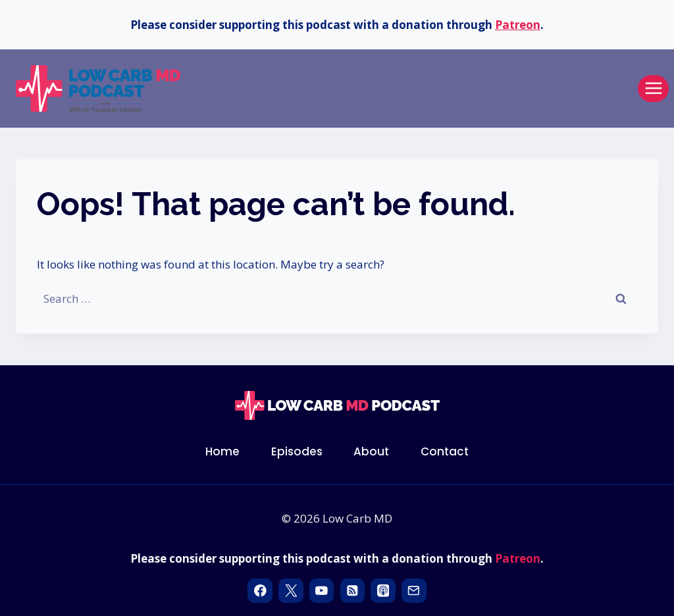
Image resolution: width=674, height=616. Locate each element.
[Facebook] (260, 591)
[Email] (414, 591)
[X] (291, 591)
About (371, 451)
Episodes (297, 451)
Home (222, 451)
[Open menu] (653, 89)
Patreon (518, 25)
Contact (445, 451)
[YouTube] (322, 591)
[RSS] (352, 591)
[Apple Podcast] (383, 591)
